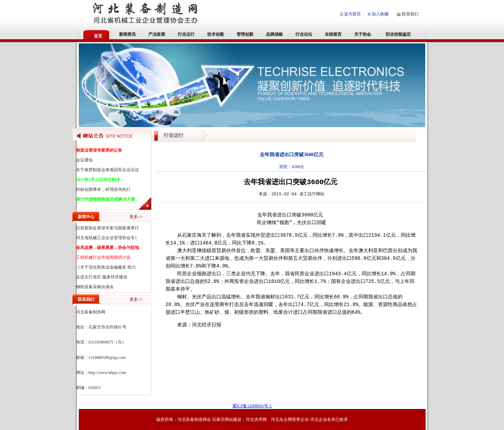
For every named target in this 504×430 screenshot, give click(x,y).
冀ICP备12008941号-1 (252, 406)
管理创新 (245, 34)
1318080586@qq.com (107, 358)
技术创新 (216, 34)
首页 (98, 36)
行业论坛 (304, 34)
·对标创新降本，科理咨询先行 (103, 189)
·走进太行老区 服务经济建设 (101, 277)
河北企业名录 (323, 419)
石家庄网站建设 (227, 419)
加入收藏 (380, 14)
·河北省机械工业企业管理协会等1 (106, 238)
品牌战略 (274, 34)
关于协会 (363, 34)
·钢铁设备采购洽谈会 (94, 287)
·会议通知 (84, 160)
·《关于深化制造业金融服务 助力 (105, 267)
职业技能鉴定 (398, 34)
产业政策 (157, 34)
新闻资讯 (127, 34)
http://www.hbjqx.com (107, 373)
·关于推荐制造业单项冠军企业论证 (107, 170)
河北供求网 (256, 419)
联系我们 (410, 14)
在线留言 (333, 34)
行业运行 (186, 34)
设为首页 (352, 14)
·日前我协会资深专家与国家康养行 (107, 228)
